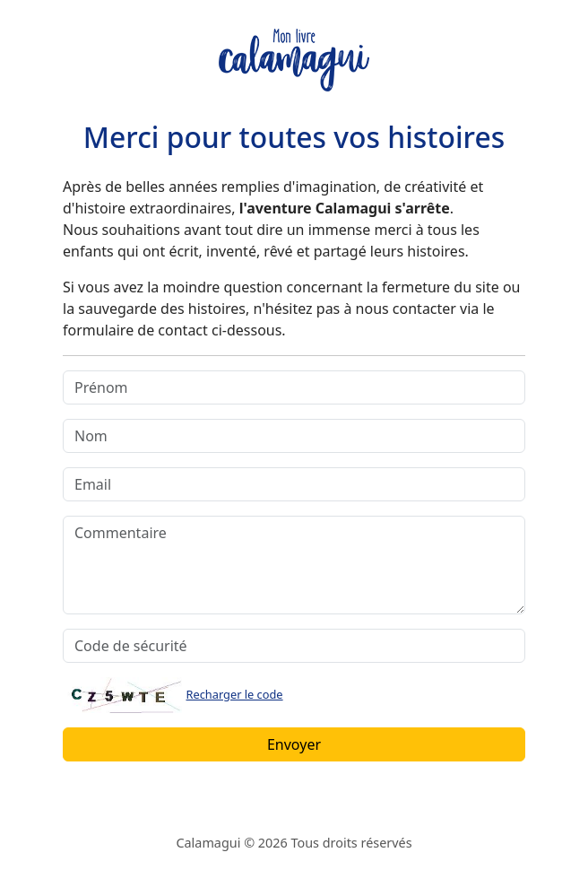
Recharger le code (235, 694)
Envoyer (294, 744)
